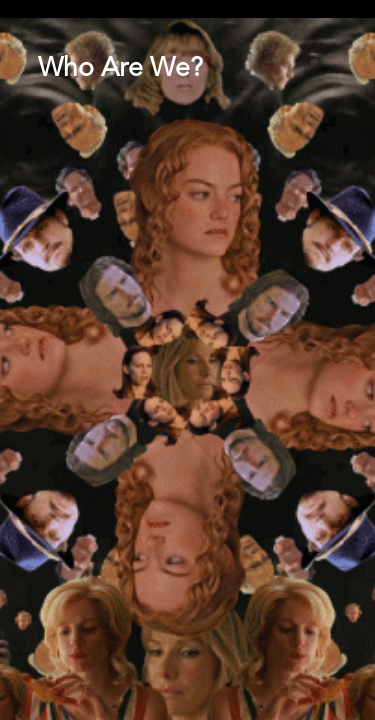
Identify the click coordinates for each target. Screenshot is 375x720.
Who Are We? (120, 69)
